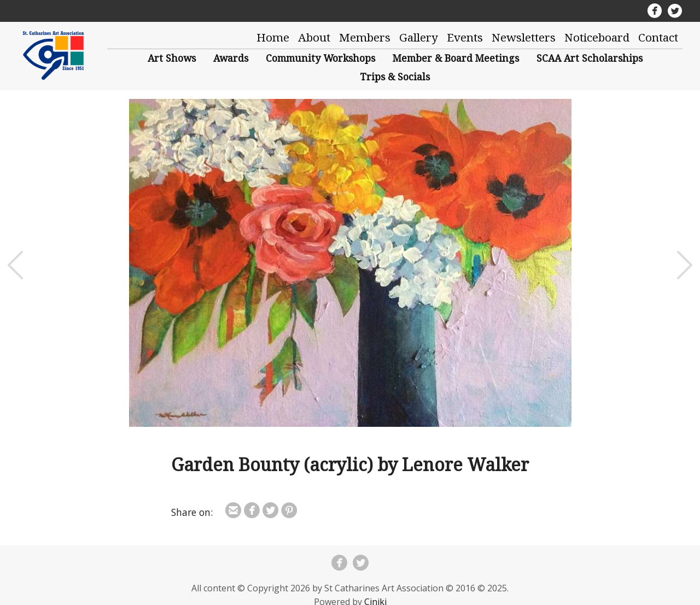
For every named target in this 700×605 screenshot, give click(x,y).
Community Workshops (320, 58)
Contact (658, 37)
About (314, 37)
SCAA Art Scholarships (590, 58)
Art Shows (172, 58)
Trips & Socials (395, 77)
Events (465, 37)
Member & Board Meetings (456, 58)
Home (273, 37)
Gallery (419, 37)
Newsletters (524, 37)
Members (365, 37)
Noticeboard (597, 37)
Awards (231, 58)
